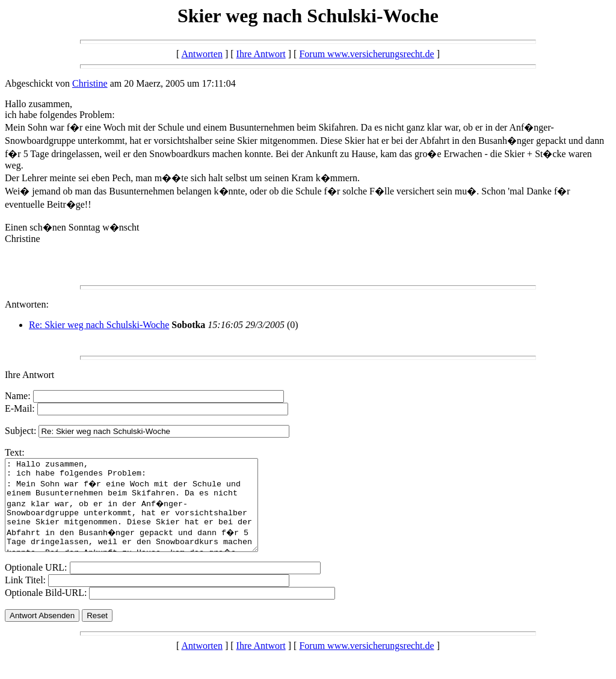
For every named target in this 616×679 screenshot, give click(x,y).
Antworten (202, 54)
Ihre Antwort (261, 54)
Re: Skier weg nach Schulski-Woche (99, 325)
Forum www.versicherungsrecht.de (366, 54)
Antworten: (27, 304)
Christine (90, 83)
